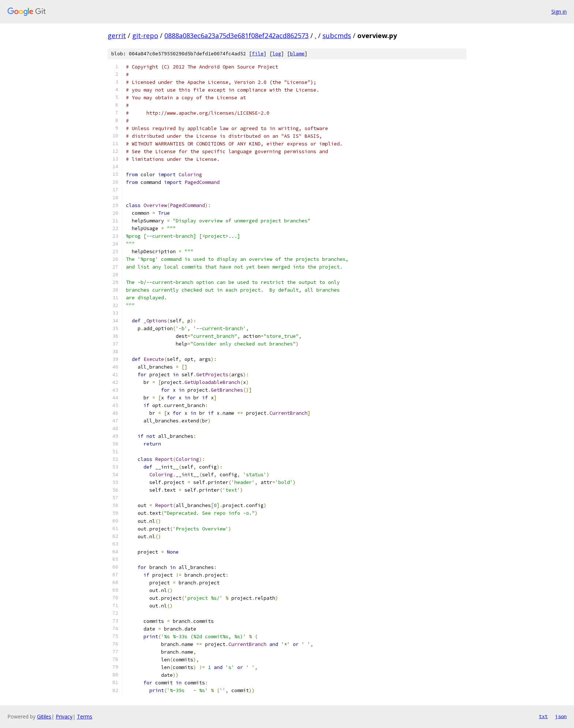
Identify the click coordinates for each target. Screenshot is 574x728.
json (561, 716)
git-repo (145, 36)
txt (543, 716)
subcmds (337, 36)
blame (297, 54)
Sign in (559, 12)
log (277, 54)
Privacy (64, 716)
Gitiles (44, 716)
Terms (85, 716)
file (258, 54)
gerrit (117, 36)
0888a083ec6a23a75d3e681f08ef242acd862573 (236, 36)
